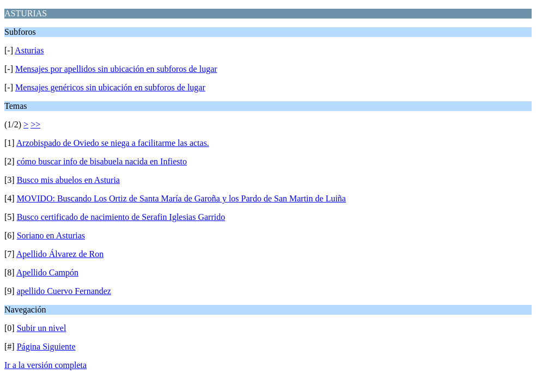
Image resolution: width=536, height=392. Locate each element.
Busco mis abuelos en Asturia (68, 180)
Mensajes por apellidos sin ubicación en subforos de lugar (116, 69)
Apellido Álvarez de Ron (60, 254)
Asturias (29, 50)
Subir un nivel (42, 328)
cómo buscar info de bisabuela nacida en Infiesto (102, 161)
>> (35, 124)
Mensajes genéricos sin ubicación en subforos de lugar (110, 87)
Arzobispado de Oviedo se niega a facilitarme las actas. (113, 143)
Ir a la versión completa (45, 365)
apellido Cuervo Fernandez (64, 291)
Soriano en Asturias (51, 235)
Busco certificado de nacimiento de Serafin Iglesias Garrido (121, 217)
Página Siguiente (46, 347)
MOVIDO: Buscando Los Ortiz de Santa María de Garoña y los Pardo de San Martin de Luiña (181, 198)
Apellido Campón (47, 272)
